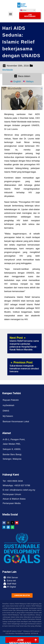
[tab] (22, 640)
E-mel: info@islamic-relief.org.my (19, 490)
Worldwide (8, 70)
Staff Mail (11, 584)
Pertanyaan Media (12, 503)
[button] (11, 14)
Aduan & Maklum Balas (14, 499)
